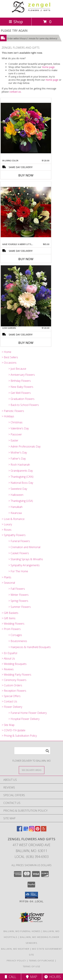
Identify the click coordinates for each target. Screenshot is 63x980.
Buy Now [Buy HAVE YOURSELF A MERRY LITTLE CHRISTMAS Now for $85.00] (26, 259)
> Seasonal (8, 583)
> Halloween (16, 495)
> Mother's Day (18, 453)
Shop (16, 22)
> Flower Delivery (12, 707)
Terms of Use (32, 966)
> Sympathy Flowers (14, 535)
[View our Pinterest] (38, 830)
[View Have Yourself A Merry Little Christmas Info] (26, 212)
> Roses (7, 530)
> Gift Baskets (10, 613)
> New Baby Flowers (21, 387)
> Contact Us (9, 701)
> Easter (13, 440)
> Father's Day (17, 459)
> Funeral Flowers (19, 541)
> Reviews (8, 669)
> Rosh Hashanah (19, 465)
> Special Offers (11, 696)
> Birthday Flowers (20, 381)
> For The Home (18, 571)
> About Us (8, 658)
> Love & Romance (13, 519)
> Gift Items (9, 618)
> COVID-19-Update (14, 730)
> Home (6, 352)
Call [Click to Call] (10, 977)
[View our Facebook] (19, 830)
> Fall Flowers (17, 589)
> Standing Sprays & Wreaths (26, 559)
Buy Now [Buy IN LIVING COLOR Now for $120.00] (26, 175)
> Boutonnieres (18, 641)
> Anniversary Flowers (22, 375)
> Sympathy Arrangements (24, 565)
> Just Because (17, 369)
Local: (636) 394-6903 (32, 857)
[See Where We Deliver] (32, 770)
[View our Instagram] (32, 830)
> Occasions (9, 363)
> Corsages (15, 635)
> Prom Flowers (11, 629)
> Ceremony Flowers (14, 680)
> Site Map (8, 725)
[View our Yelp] (44, 830)
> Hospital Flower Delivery (24, 719)
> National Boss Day (21, 483)
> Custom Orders (12, 685)
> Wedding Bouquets (14, 664)
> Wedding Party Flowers (16, 675)
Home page (48, 67)
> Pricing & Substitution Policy (19, 736)
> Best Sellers (10, 357)
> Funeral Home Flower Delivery (28, 713)
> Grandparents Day (21, 471)
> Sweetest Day (18, 489)
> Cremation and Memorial (24, 547)
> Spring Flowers (18, 601)
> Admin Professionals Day (24, 446)
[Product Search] (32, 751)
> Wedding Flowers (13, 624)
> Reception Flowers (14, 691)
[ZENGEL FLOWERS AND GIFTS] (32, 13)
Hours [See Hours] (52, 977)
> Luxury (7, 524)
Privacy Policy (16, 961)
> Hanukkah (15, 507)
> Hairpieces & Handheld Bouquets (30, 647)
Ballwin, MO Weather (15, 949)
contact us (15, 92)
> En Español (9, 653)
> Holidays (8, 416)
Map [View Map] (32, 977)
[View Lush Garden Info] (26, 296)
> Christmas (15, 422)
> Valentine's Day (19, 428)
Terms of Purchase (42, 961)
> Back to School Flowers (24, 405)
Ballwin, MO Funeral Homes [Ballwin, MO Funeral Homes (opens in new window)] (22, 931)
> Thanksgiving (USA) (21, 501)
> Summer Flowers (20, 607)
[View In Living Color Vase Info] (26, 128)
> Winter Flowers (18, 595)
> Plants (6, 577)
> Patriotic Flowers (13, 411)
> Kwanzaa (15, 513)
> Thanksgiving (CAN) (21, 477)
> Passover (15, 434)
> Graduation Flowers (21, 399)
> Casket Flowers (19, 553)
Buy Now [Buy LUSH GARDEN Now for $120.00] (26, 343)
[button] (32, 895)
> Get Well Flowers (20, 393)
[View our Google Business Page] (26, 830)
